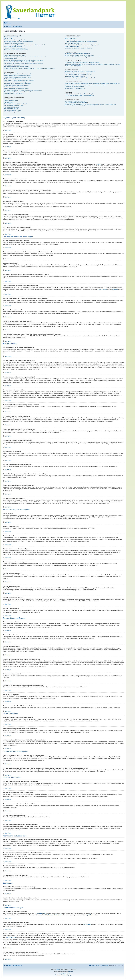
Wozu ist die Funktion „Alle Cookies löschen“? (16, 50)
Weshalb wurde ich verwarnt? (12, 87)
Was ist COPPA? (8, 38)
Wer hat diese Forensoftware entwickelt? (75, 101)
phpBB (58, 969)
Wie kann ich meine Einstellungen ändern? (15, 55)
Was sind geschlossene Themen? (13, 110)
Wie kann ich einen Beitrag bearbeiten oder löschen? (18, 76)
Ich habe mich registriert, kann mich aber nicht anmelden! (19, 42)
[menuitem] (6, 22)
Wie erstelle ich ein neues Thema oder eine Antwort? (18, 74)
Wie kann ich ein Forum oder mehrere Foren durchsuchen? (80, 71)
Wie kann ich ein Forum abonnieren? (74, 87)
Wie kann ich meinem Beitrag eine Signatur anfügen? (18, 77)
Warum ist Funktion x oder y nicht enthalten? (76, 103)
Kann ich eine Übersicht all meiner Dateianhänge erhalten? (80, 95)
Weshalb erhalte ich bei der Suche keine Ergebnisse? (78, 73)
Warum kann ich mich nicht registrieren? (14, 40)
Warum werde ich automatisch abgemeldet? (15, 48)
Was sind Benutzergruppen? (72, 40)
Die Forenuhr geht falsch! (11, 59)
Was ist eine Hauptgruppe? (72, 46)
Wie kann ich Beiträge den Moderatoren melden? (17, 89)
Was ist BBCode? (9, 99)
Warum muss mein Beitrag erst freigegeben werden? (18, 92)
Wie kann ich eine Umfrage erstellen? (14, 79)
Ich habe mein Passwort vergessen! (13, 46)
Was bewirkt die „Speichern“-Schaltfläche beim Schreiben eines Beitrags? (23, 90)
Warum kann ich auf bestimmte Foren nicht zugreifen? (18, 84)
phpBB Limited (103, 289)
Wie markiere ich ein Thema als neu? (14, 93)
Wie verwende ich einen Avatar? (12, 65)
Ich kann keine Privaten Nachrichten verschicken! (77, 54)
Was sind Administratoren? (72, 37)
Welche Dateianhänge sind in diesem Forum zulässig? (79, 94)
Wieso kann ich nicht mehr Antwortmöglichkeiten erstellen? (19, 80)
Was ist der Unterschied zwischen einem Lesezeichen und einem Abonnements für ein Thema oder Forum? (92, 83)
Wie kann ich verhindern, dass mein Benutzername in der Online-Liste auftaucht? (25, 57)
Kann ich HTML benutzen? (11, 101)
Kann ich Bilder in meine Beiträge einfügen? (15, 104)
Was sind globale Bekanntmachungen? (14, 105)
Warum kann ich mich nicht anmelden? (14, 43)
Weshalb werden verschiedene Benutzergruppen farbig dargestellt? (82, 45)
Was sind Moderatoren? (71, 38)
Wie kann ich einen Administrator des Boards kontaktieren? (80, 106)
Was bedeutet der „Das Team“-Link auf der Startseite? (79, 48)
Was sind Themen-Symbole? (11, 112)
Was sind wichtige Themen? (11, 109)
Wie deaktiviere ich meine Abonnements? (75, 88)
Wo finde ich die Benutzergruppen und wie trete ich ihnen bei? (81, 42)
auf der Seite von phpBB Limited (53, 915)
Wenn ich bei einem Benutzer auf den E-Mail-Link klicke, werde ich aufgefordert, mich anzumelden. (29, 68)
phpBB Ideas (87, 924)
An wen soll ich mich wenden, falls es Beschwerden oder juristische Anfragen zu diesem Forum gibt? (90, 104)
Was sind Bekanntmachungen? (12, 107)
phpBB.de (115, 289)
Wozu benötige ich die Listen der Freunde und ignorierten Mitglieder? (82, 63)
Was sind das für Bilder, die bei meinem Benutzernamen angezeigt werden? (23, 63)
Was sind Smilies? (9, 102)
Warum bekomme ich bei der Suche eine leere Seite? (78, 75)
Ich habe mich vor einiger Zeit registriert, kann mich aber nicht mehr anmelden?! (24, 45)
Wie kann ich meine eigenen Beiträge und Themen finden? (80, 78)
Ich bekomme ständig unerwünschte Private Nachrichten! (79, 55)
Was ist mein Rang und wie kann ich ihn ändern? (17, 67)
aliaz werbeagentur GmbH (64, 973)
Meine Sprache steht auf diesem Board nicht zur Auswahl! (19, 62)
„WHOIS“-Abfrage (11, 937)
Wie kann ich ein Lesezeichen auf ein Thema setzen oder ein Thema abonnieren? (86, 85)
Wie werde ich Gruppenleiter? (72, 43)
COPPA (99, 164)
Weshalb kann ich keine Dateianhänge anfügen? (16, 85)
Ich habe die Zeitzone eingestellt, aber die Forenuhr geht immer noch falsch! (24, 60)
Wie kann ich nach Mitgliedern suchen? (75, 76)
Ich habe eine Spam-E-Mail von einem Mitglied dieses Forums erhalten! (83, 57)
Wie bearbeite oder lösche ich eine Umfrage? (16, 82)
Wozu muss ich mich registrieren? (13, 37)
